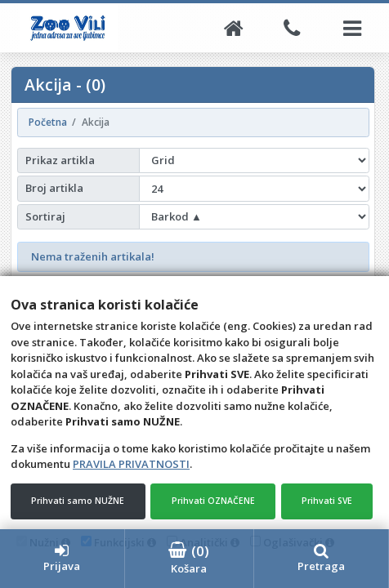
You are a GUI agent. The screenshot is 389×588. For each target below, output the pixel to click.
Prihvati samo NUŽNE (78, 501)
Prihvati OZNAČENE (213, 501)
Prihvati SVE (327, 501)
